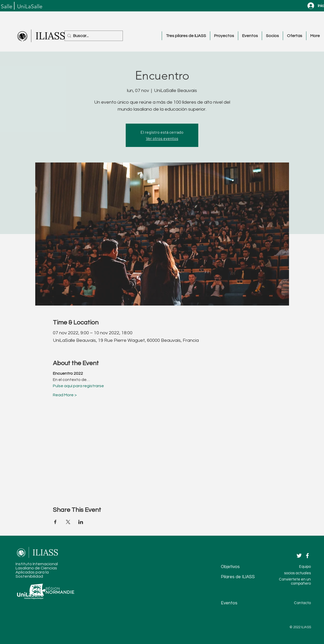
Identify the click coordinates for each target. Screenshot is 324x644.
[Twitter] (299, 556)
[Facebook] (307, 556)
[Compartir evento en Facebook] (55, 522)
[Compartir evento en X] (68, 522)
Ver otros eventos (162, 138)
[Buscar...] (92, 36)
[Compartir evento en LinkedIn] (81, 522)
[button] (186, 36)
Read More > (65, 395)
